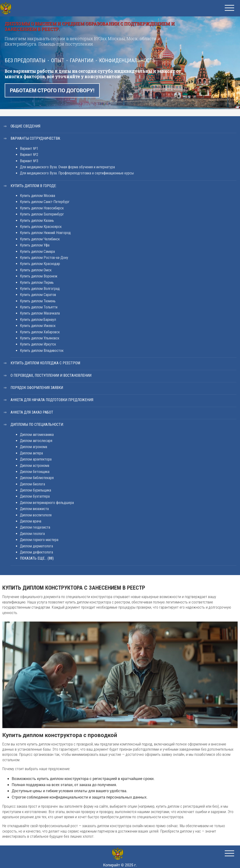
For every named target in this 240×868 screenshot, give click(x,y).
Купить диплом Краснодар (40, 264)
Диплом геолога (32, 534)
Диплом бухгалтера (35, 496)
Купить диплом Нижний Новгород (45, 233)
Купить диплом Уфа (35, 245)
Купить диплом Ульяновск (40, 338)
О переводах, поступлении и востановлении (51, 375)
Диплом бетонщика (35, 472)
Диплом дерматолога (36, 546)
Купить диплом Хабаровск (40, 332)
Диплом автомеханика (37, 435)
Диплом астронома (35, 466)
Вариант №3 (29, 161)
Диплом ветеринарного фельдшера (47, 503)
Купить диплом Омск (36, 270)
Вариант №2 (29, 155)
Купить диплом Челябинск (40, 239)
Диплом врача (31, 521)
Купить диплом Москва (37, 196)
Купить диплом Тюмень (38, 301)
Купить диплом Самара (37, 252)
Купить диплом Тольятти (39, 307)
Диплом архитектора (36, 459)
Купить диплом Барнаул (38, 320)
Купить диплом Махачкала (40, 313)
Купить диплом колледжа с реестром (45, 363)
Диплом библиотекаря (37, 478)
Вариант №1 (29, 148)
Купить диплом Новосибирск (42, 208)
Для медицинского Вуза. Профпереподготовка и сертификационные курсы (77, 173)
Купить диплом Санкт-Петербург (45, 202)
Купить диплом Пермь (37, 282)
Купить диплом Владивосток (42, 351)
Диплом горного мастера (39, 540)
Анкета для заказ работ (32, 412)
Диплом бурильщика (36, 490)
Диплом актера (31, 453)
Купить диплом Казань (37, 221)
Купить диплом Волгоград (40, 289)
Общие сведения (25, 126)
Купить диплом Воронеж (39, 276)
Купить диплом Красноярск (41, 227)
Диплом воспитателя (36, 515)
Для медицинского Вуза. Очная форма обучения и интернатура (67, 167)
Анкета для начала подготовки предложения (52, 400)
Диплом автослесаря (36, 441)
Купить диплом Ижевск (38, 326)
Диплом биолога (32, 484)
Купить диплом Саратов (38, 295)
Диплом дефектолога (36, 552)
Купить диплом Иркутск (38, 344)
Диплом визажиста (34, 509)
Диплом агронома (34, 447)
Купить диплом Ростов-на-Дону (44, 258)
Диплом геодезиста (35, 527)
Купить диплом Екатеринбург (42, 214)
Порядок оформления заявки (37, 388)
